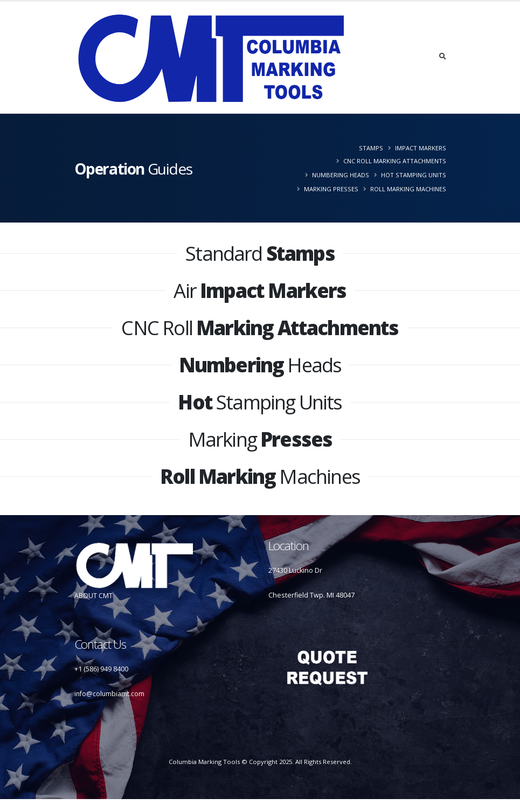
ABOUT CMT (93, 596)
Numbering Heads (341, 175)
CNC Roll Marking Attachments (395, 161)
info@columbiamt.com (110, 694)
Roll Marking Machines (408, 189)
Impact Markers (421, 148)
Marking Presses (331, 189)
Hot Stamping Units (414, 175)
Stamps (371, 148)
